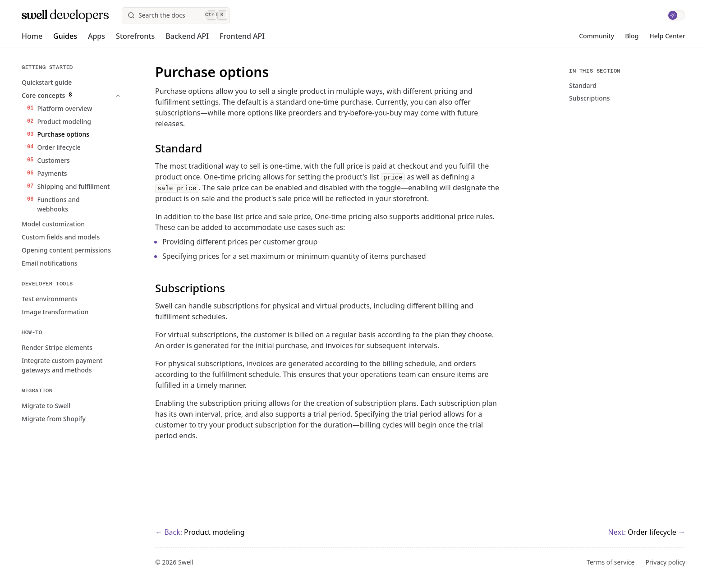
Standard (583, 85)
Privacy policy (666, 563)
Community (597, 36)
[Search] (176, 15)
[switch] (676, 15)
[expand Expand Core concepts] (97, 95)
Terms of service (611, 563)
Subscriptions (590, 98)
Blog (632, 36)
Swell (186, 562)
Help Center (667, 36)
